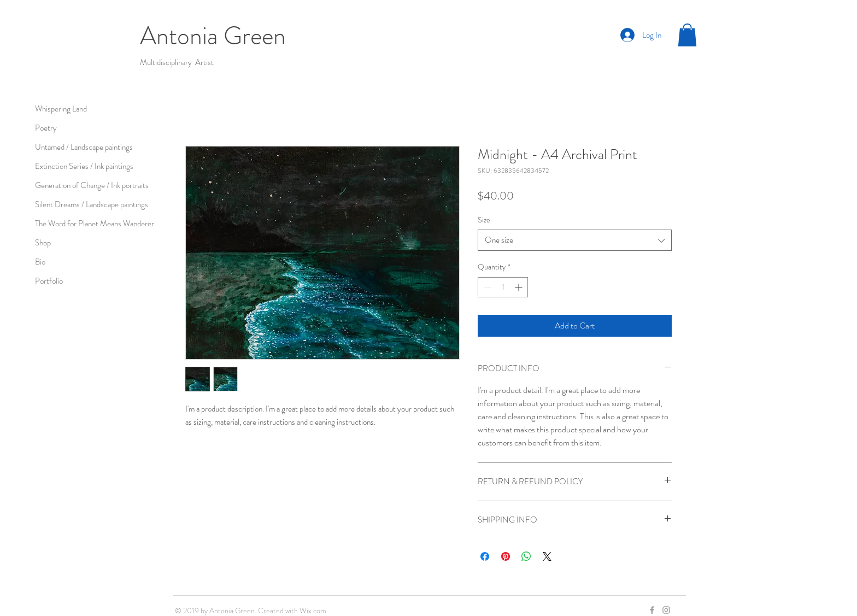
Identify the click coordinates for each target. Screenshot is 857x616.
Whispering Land (61, 109)
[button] (687, 35)
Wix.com (313, 611)
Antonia (182, 36)
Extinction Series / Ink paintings (84, 166)
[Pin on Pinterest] (506, 556)
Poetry (46, 128)
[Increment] (520, 287)
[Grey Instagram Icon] (666, 610)
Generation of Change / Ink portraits (92, 185)
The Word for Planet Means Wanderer (95, 224)
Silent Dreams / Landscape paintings (92, 204)
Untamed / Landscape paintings (84, 147)
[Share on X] (547, 556)
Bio (40, 262)
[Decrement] (486, 287)
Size (484, 220)
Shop (43, 243)
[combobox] (575, 240)
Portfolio (49, 281)
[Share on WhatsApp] (526, 556)
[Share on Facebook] (485, 556)
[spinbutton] (503, 287)
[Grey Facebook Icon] (652, 610)
